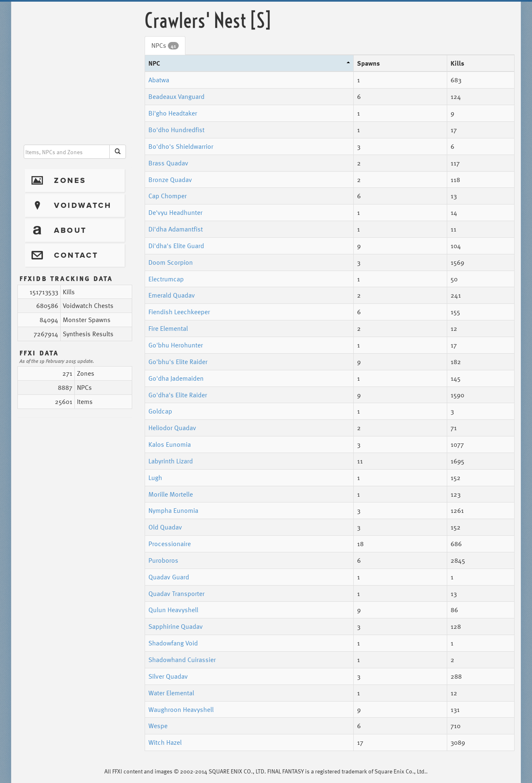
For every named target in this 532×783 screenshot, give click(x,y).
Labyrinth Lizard (171, 461)
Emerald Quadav (172, 295)
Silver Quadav (168, 676)
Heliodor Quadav (172, 428)
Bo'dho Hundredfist (176, 130)
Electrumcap (166, 279)
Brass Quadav (168, 163)
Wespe (158, 726)
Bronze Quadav (170, 180)
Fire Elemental (168, 328)
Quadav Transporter (176, 593)
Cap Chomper (167, 196)
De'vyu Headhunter (175, 212)
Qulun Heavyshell (173, 610)
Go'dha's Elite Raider (178, 395)
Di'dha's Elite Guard (176, 246)
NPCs (165, 45)
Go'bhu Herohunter (176, 345)
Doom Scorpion (171, 262)
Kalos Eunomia (170, 444)
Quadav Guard (169, 577)
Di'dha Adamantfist (176, 229)
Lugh (155, 478)
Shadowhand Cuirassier (182, 660)
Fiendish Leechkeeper (179, 312)
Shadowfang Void (173, 643)
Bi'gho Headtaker (173, 113)
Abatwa (159, 80)
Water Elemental (171, 693)
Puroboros (163, 560)
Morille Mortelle (171, 494)
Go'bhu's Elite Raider (178, 362)
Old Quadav (165, 527)
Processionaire (170, 544)
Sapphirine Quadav (176, 626)
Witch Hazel (165, 742)
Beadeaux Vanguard (176, 96)
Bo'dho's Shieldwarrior (181, 146)
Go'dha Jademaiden (176, 378)
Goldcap (160, 411)
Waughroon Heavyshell (181, 709)
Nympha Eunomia (173, 510)
